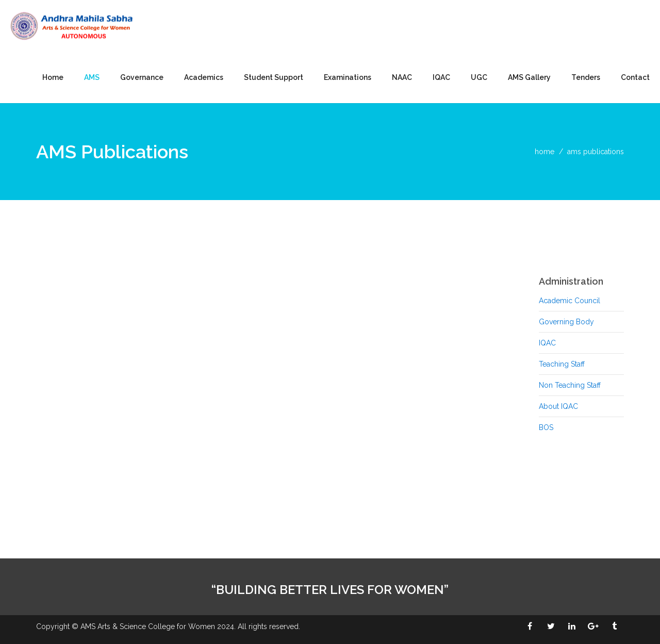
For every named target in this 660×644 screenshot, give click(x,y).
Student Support (274, 77)
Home (53, 77)
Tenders (586, 77)
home (544, 152)
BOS (546, 427)
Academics (204, 77)
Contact (635, 77)
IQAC (441, 77)
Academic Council (570, 301)
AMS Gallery (529, 77)
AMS (92, 77)
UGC (479, 77)
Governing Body (566, 322)
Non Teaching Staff (570, 385)
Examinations (348, 77)
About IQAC (558, 406)
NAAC (402, 77)
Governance (142, 77)
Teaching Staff (562, 364)
